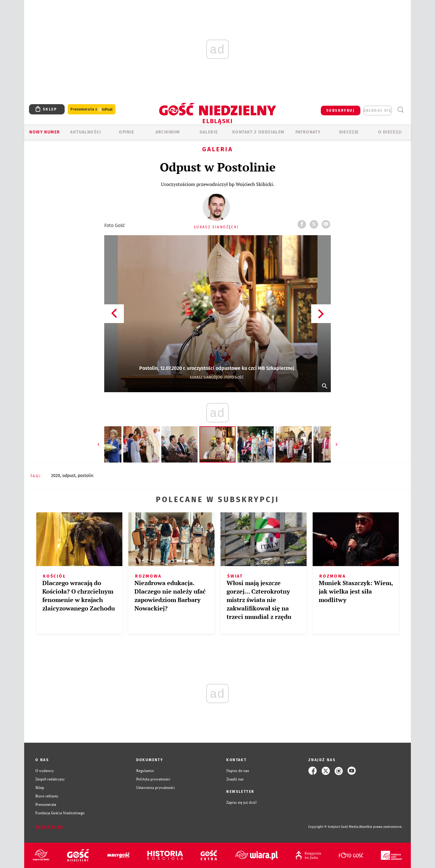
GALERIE (209, 132)
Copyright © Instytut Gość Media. (334, 827)
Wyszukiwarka (400, 110)
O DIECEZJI (390, 132)
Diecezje (349, 132)
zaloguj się (378, 111)
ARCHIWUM (168, 132)
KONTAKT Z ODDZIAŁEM (258, 132)
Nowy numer (45, 132)
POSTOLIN (85, 476)
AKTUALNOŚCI (85, 132)
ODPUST (69, 476)
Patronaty (308, 132)
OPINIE (127, 132)
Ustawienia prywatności (156, 788)
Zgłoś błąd (49, 827)
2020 (56, 476)
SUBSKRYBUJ (340, 111)
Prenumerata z (92, 109)
